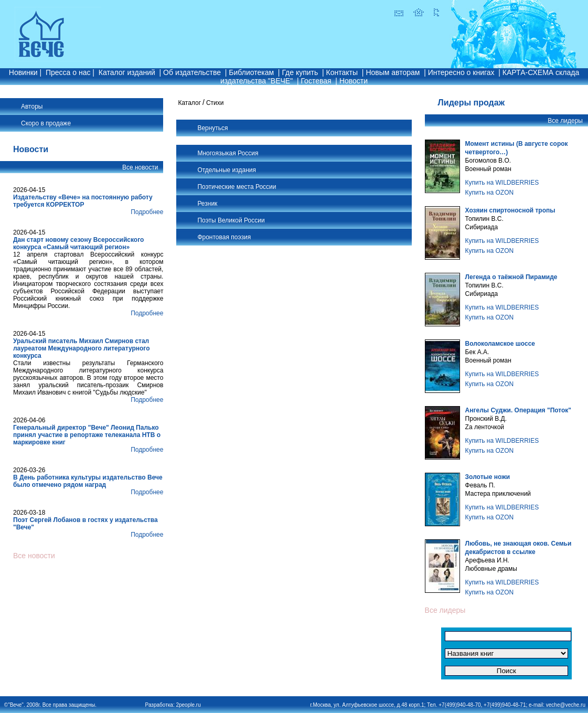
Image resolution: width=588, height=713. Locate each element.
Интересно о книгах (461, 72)
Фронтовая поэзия (224, 237)
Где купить (300, 72)
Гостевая (316, 81)
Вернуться (212, 128)
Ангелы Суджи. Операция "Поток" (518, 410)
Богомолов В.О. (488, 161)
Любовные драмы (491, 569)
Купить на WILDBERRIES (502, 183)
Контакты (342, 72)
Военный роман (488, 169)
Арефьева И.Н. (487, 560)
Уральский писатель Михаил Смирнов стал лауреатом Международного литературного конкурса (82, 348)
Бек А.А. (477, 352)
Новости (354, 81)
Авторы (32, 107)
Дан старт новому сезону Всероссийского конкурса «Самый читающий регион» (78, 243)
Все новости (140, 167)
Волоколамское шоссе (500, 344)
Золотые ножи (488, 477)
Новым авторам (393, 72)
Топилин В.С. (484, 219)
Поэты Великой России (231, 220)
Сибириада (482, 227)
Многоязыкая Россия (228, 153)
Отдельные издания (227, 170)
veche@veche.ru (566, 705)
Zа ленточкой (485, 427)
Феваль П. (480, 485)
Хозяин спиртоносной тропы (510, 210)
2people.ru (188, 705)
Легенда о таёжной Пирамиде (511, 277)
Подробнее (147, 212)
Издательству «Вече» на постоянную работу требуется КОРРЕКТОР (83, 201)
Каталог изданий (127, 72)
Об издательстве (192, 72)
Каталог (189, 103)
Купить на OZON (490, 193)
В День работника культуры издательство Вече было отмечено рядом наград (88, 481)
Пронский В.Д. (486, 419)
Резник (207, 204)
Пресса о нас (68, 72)
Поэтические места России (237, 187)
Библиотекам (251, 72)
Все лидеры (565, 121)
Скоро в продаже (46, 123)
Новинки (23, 72)
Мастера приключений (498, 494)
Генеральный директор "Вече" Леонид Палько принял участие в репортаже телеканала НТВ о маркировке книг (87, 435)
